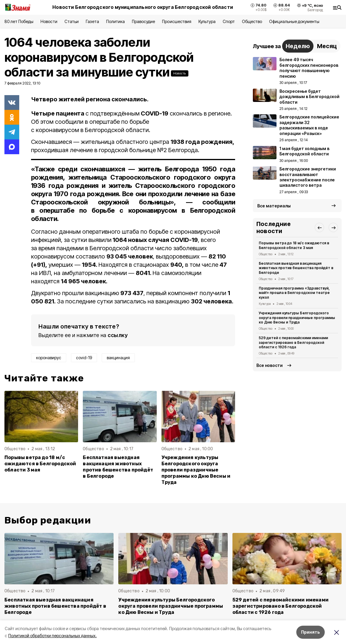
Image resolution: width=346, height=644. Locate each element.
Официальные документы (294, 21)
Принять (311, 632)
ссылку (118, 335)
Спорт (229, 21)
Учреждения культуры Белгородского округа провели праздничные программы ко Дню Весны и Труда (196, 470)
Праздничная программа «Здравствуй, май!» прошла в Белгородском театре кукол (294, 293)
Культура (207, 21)
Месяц (327, 46)
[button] (319, 227)
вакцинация (118, 358)
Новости (49, 21)
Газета (92, 21)
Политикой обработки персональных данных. (52, 636)
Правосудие (143, 21)
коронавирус (49, 358)
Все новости (270, 365)
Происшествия (177, 21)
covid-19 (84, 358)
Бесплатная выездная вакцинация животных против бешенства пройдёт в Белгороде (118, 467)
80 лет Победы (19, 21)
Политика (115, 21)
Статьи (72, 21)
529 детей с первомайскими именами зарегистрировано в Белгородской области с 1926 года (293, 343)
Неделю (298, 46)
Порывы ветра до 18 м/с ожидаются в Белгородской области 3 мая (40, 464)
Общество (252, 21)
